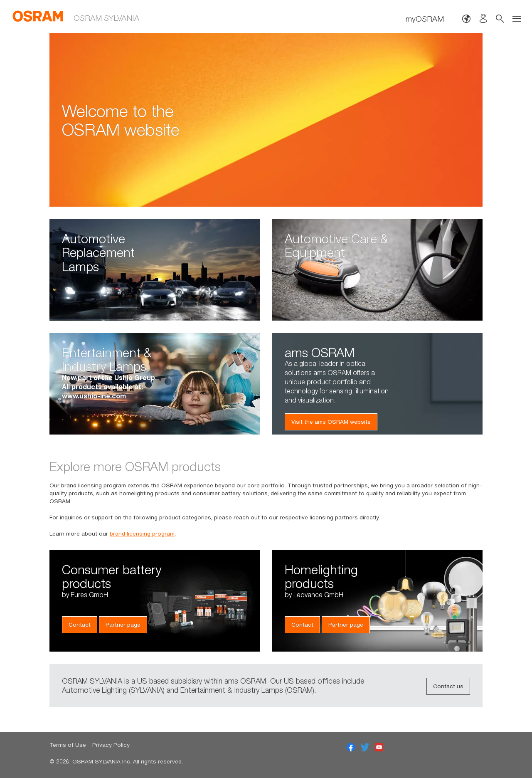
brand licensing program (142, 533)
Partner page (123, 625)
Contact (80, 625)
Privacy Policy (111, 745)
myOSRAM (425, 19)
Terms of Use (68, 745)
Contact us (448, 686)
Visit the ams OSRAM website (331, 422)
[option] (266, 120)
